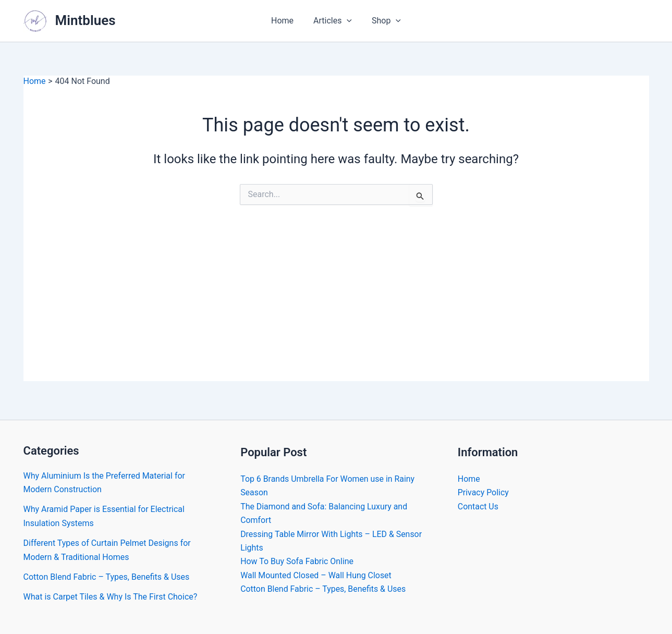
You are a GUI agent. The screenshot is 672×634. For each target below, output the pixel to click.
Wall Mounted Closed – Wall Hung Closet (316, 575)
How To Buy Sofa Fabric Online (297, 561)
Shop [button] (383, 21)
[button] (347, 21)
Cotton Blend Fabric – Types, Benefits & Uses (107, 577)
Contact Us (478, 507)
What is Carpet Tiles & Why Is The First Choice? (111, 597)
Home (285, 21)
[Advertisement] (336, 308)
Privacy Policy (484, 492)
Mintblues (85, 20)
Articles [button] (333, 21)
